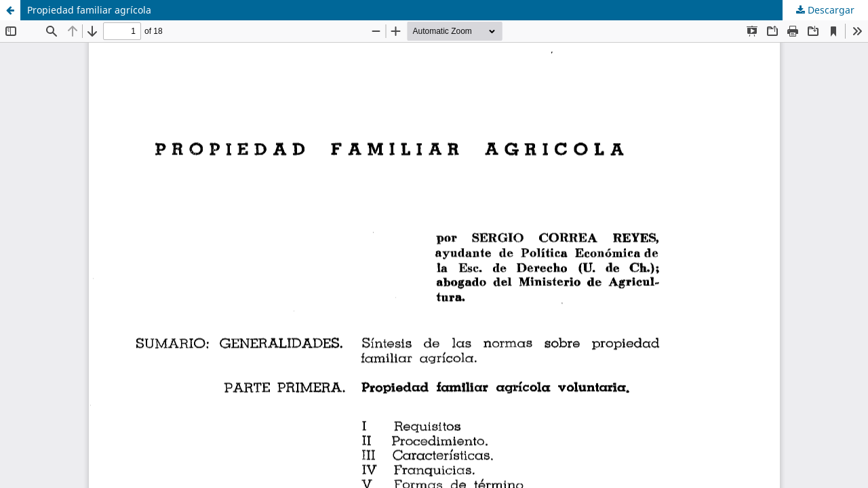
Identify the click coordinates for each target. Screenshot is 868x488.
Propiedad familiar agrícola (89, 10)
